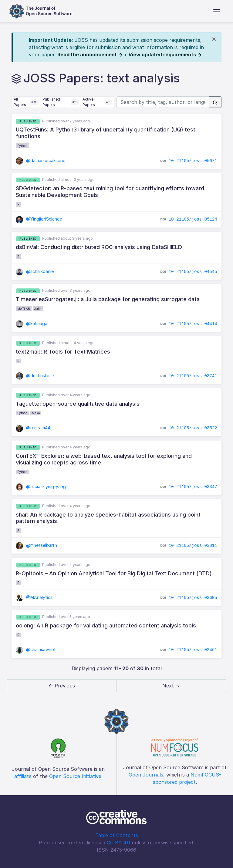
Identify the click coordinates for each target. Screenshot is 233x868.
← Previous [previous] (62, 686)
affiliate (23, 776)
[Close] (214, 39)
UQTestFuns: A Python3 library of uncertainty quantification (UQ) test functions (106, 133)
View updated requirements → (165, 55)
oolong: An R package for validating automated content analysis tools (106, 625)
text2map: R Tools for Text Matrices (63, 352)
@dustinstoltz (35, 376)
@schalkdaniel (35, 271)
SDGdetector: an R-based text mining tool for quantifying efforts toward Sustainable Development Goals (110, 192)
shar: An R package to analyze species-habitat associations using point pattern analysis (108, 518)
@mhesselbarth (36, 545)
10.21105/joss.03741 (193, 376)
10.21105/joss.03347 (193, 487)
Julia (38, 309)
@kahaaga (32, 323)
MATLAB (24, 309)
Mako (36, 413)
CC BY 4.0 (118, 843)
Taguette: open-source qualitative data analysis (78, 404)
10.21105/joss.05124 (193, 219)
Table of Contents (117, 835)
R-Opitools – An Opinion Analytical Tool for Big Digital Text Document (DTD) (114, 573)
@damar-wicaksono (41, 160)
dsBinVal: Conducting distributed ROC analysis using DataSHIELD (99, 247)
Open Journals (146, 775)
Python (22, 146)
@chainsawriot (36, 649)
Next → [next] (171, 686)
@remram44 (33, 428)
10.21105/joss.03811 (193, 546)
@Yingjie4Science (39, 219)
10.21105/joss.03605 (193, 598)
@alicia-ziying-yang (41, 486)
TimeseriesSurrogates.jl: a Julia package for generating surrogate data (108, 299)
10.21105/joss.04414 (193, 324)
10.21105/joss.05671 (193, 161)
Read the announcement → (90, 55)
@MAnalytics (34, 597)
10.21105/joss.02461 (193, 650)
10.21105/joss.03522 (193, 428)
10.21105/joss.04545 (193, 271)
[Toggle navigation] (217, 11)
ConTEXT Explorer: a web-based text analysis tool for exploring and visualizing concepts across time (104, 459)
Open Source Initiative (75, 776)
